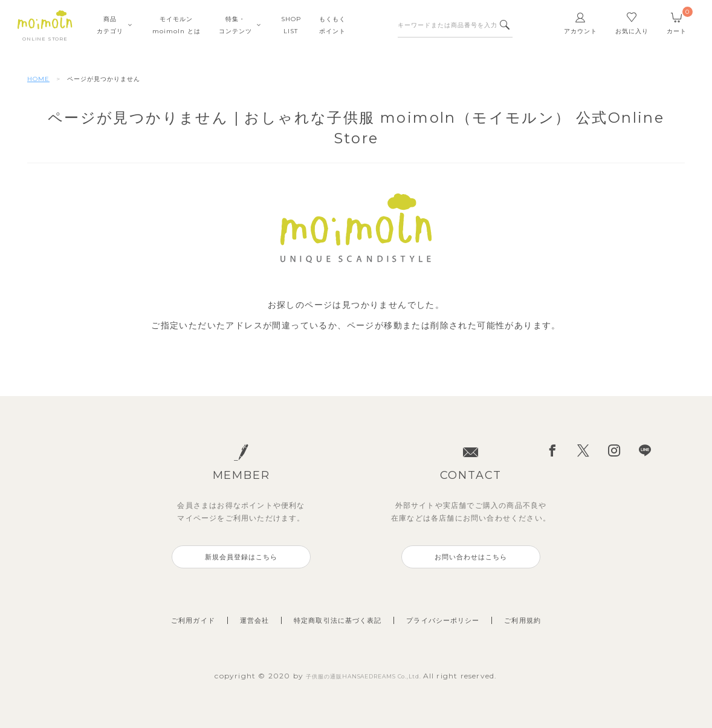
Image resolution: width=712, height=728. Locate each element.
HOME (38, 79)
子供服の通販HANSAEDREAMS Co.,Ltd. (365, 676)
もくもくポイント (332, 30)
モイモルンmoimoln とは (176, 30)
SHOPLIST (291, 30)
